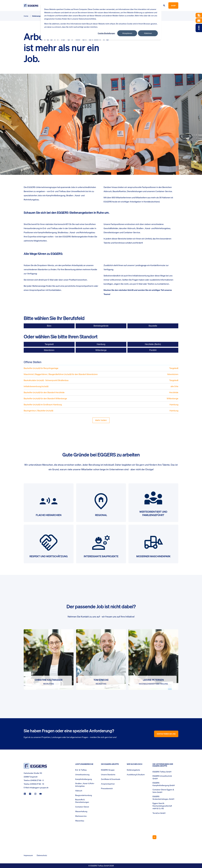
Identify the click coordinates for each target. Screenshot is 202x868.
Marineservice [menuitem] (81, 816)
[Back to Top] (154, 837)
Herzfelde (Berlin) (153, 344)
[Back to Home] (31, 5)
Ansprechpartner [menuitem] (108, 784)
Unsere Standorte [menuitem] (108, 775)
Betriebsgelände (101, 326)
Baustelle (153, 326)
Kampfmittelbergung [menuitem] (84, 779)
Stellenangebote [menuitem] (133, 770)
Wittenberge (101, 350)
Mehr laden (101, 420)
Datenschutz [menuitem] (42, 855)
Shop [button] (173, 5)
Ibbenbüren (49, 350)
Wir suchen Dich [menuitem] (134, 764)
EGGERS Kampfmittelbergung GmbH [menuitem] (164, 784)
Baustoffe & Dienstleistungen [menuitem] (82, 801)
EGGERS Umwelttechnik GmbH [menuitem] (162, 777)
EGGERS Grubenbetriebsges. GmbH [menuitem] (163, 798)
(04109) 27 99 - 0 (37, 780)
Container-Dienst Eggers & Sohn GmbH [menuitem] (163, 791)
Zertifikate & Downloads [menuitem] (111, 779)
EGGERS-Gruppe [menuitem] (108, 770)
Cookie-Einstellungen (106, 33)
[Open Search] (164, 5)
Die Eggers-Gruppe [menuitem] (110, 764)
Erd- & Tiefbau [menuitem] (81, 770)
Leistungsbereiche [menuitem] (84, 764)
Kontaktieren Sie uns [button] (166, 734)
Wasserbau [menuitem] (80, 821)
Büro (49, 326)
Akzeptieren (127, 33)
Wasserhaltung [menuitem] (81, 811)
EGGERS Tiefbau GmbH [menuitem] (162, 772)
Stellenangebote (38, 16)
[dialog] (101, 22)
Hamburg (101, 344)
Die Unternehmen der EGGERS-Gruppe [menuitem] (163, 765)
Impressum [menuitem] (28, 855)
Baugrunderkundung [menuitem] (84, 795)
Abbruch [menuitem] (79, 791)
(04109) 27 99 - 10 (37, 784)
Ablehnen (148, 33)
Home (26, 16)
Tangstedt (49, 344)
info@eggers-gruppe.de (39, 788)
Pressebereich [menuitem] (107, 788)
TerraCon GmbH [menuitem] (159, 813)
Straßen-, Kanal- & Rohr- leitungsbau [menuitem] (85, 785)
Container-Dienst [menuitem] (82, 807)
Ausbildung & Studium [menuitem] (136, 775)
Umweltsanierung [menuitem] (82, 775)
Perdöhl (153, 350)
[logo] (35, 766)
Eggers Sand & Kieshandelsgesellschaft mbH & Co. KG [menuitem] (162, 806)
